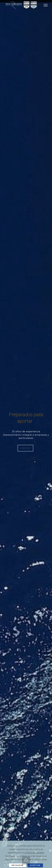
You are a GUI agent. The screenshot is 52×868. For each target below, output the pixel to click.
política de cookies (34, 857)
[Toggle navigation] (46, 5)
